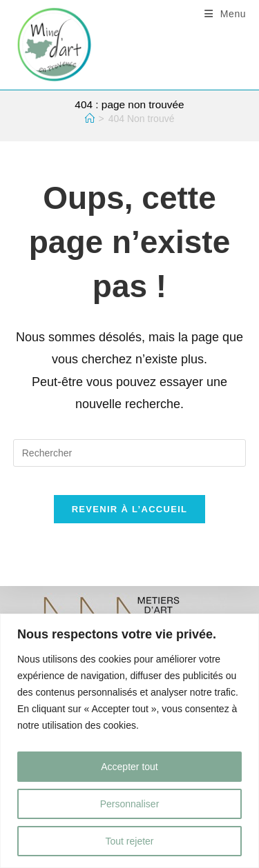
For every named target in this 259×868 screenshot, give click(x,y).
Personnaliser (130, 804)
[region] (129, 741)
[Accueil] (90, 119)
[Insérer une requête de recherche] (130, 453)
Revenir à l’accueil (130, 509)
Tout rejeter (129, 841)
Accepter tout (129, 767)
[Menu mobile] (226, 14)
